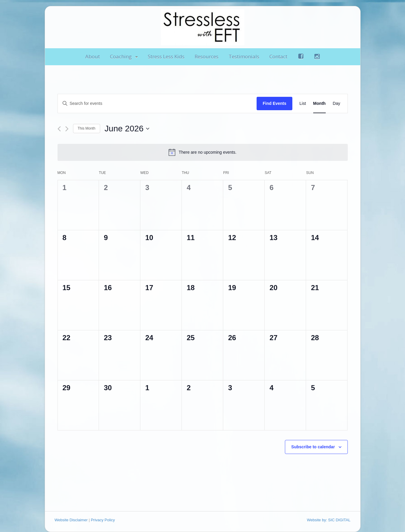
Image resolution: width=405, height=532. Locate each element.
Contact (278, 56)
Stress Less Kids (166, 56)
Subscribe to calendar (313, 447)
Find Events (274, 103)
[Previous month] (59, 129)
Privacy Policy (103, 520)
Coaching (121, 56)
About (93, 56)
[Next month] (67, 129)
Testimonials (244, 56)
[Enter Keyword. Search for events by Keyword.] (157, 104)
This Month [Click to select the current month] (87, 128)
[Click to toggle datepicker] (127, 129)
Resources (207, 56)
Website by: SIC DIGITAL (329, 520)
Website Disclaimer (71, 520)
